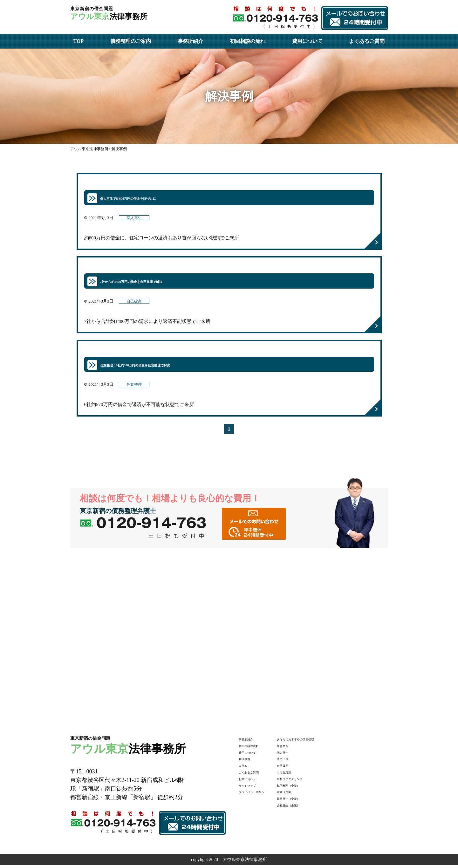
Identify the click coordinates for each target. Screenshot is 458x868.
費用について (307, 41)
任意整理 (136, 387)
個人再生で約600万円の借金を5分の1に (145, 198)
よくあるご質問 (367, 41)
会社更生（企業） (311, 808)
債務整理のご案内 (131, 41)
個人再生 (136, 219)
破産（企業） (306, 794)
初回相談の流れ (248, 41)
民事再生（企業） (311, 801)
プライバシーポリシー (261, 794)
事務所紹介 (190, 41)
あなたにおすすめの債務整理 (322, 741)
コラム (245, 768)
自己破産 (136, 303)
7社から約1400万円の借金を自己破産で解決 (150, 282)
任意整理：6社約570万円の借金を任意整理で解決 (156, 366)
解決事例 (248, 761)
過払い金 (302, 761)
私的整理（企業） (311, 788)
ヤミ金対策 (304, 775)
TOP (79, 41)
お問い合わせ (252, 781)
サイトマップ (252, 788)
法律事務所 (128, 16)
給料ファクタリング (313, 781)
